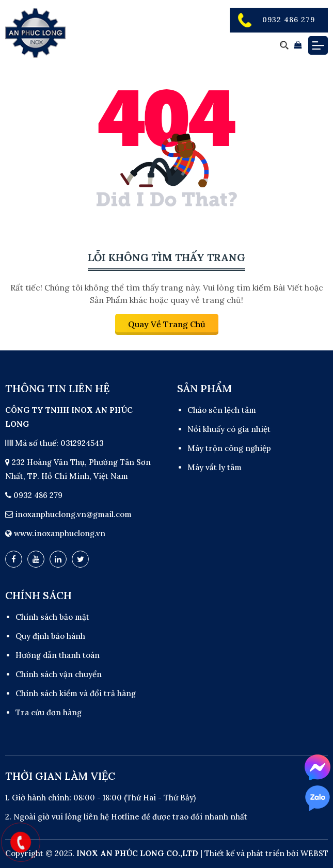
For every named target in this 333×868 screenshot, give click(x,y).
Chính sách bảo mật (52, 617)
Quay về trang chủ (167, 324)
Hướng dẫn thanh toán (58, 655)
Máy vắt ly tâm (215, 467)
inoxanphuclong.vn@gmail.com (73, 514)
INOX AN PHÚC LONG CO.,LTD (137, 853)
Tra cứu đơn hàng (49, 712)
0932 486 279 (289, 20)
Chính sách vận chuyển (59, 674)
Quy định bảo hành (50, 636)
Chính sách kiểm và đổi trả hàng (76, 693)
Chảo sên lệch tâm (222, 410)
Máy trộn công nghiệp (229, 448)
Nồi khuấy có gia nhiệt (229, 429)
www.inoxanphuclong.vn (60, 533)
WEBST (314, 853)
